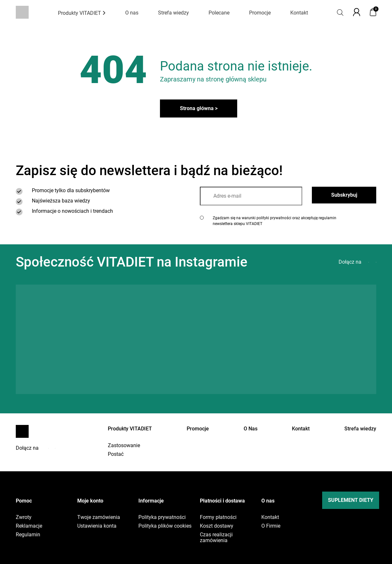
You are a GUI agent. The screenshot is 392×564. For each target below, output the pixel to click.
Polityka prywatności (162, 517)
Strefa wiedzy (173, 13)
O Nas (251, 429)
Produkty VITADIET (82, 13)
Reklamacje (29, 526)
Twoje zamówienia (99, 517)
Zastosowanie (124, 446)
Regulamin (28, 535)
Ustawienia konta (97, 526)
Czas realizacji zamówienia (216, 538)
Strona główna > (199, 108)
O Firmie (271, 526)
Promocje (260, 13)
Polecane (219, 13)
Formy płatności (218, 517)
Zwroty (24, 517)
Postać (116, 454)
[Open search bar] (340, 12)
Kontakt (299, 13)
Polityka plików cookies (165, 526)
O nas (132, 13)
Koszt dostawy (217, 526)
